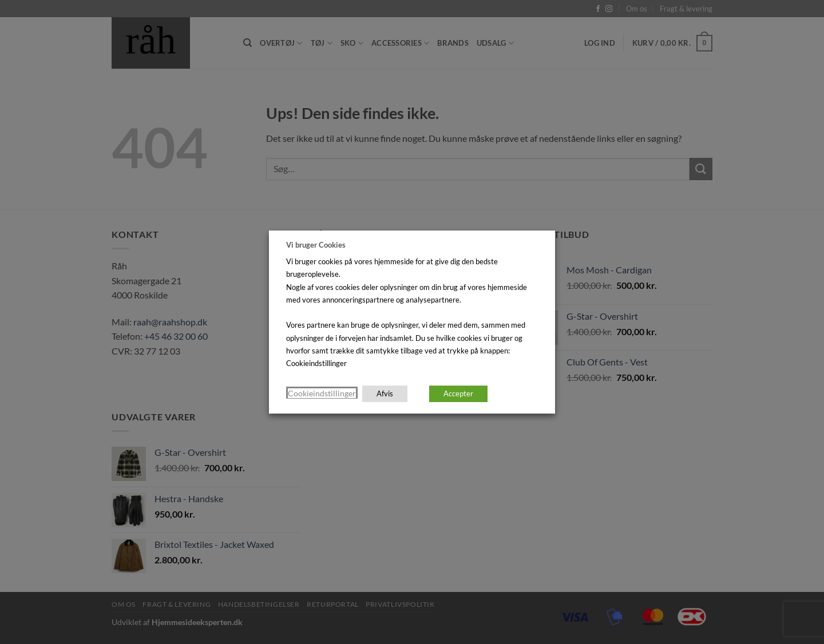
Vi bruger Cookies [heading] (316, 245)
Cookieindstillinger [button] (322, 393)
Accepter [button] (458, 393)
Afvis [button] (385, 393)
